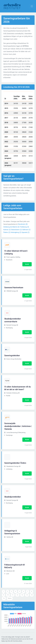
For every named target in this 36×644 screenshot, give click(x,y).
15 (32, 595)
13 (22, 595)
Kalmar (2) (7, 230)
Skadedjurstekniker (13, 497)
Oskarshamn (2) (16, 230)
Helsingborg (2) (16, 232)
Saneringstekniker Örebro (15, 463)
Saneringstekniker (12, 355)
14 (27, 595)
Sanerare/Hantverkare (14, 288)
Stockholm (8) (23, 224)
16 (4, 598)
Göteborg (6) (8, 227)
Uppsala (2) (26, 232)
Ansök (27, 264)
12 (17, 595)
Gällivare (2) (26, 230)
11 (13, 595)
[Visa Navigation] (32, 6)
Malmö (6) (16, 227)
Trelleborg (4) (24, 227)
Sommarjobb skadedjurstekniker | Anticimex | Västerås (18, 426)
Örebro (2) (7, 232)
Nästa (10, 598)
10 (8, 595)
